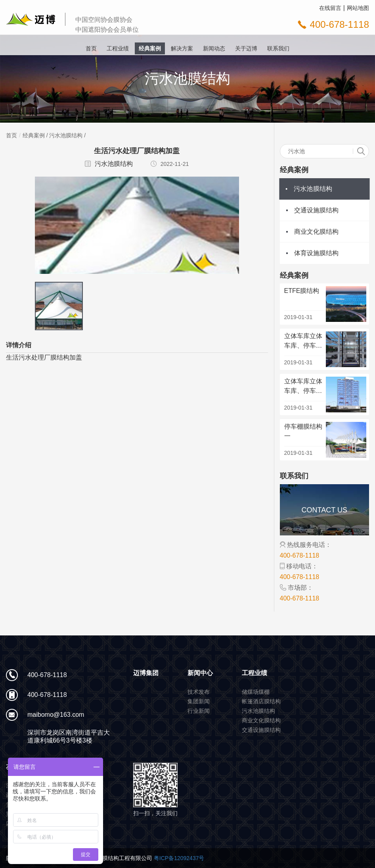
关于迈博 (246, 48)
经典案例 (150, 48)
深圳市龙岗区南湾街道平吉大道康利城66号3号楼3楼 (69, 736)
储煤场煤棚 (256, 692)
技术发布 (199, 692)
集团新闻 (199, 701)
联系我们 (278, 48)
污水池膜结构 (66, 135)
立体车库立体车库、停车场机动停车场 (303, 345)
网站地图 (358, 8)
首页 (91, 48)
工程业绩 (118, 48)
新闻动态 (214, 48)
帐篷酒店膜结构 (261, 701)
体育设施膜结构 (316, 253)
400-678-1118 (340, 25)
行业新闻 (199, 711)
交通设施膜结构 (316, 210)
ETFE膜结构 (302, 291)
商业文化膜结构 (316, 232)
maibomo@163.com (56, 715)
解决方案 (182, 48)
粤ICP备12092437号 (179, 858)
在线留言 (330, 8)
